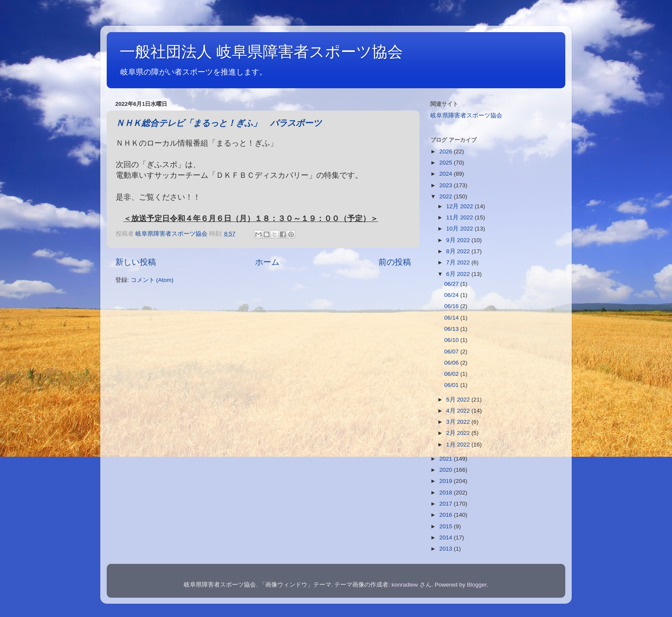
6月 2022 (459, 274)
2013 (447, 549)
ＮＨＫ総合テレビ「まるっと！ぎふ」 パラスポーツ (219, 124)
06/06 (452, 363)
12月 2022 (460, 206)
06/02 (452, 374)
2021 (447, 459)
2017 (447, 504)
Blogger (477, 585)
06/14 (452, 318)
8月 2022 (459, 251)
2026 (447, 151)
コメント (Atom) (152, 280)
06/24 (452, 295)
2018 (447, 493)
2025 (447, 163)
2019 (447, 481)
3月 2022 (459, 422)
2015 (447, 526)
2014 (447, 538)
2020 (447, 470)
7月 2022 (459, 262)
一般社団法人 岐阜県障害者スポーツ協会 (261, 52)
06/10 (452, 340)
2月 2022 (459, 433)
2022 (447, 196)
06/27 (452, 284)
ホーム (267, 262)
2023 (447, 185)
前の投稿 (395, 262)
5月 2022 (459, 400)
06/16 (452, 306)
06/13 (452, 329)
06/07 (452, 352)
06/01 (452, 385)
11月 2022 (460, 217)
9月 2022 (459, 240)
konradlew (405, 585)
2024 (447, 174)
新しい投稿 (136, 262)
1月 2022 (459, 445)
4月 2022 (459, 411)
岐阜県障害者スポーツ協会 (466, 115)
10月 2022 (460, 229)
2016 (447, 515)
